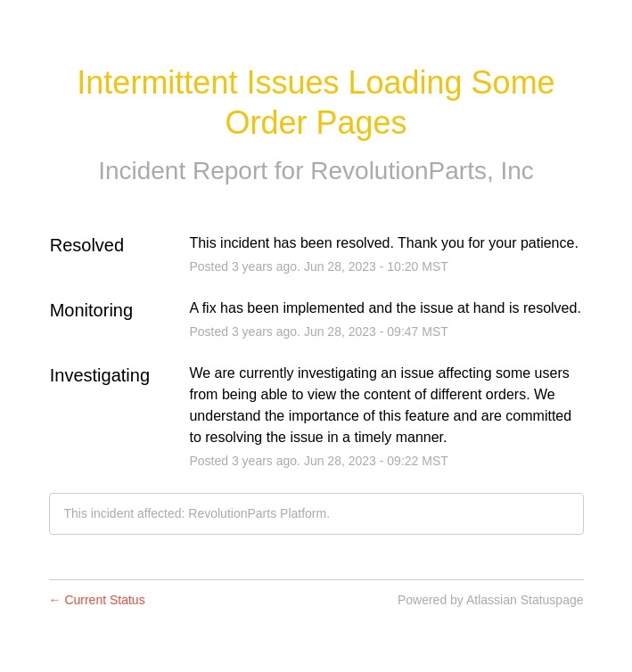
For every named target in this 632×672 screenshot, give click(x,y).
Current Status (97, 600)
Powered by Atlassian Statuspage (491, 600)
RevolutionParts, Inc (422, 171)
